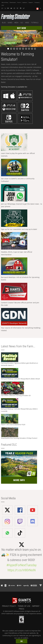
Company (37, 2)
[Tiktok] (24, 8)
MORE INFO (19, 480)
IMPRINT (36, 606)
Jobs (3, 5)
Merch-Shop (5, 2)
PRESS (21, 609)
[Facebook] (8, 8)
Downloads (13, 2)
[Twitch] (18, 8)
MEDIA (16, 23)
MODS (27, 23)
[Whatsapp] (2, 8)
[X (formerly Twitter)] (5, 8)
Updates (25, 2)
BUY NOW (21, 28)
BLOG (4, 23)
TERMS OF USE (24, 606)
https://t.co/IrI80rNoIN (22, 570)
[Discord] (21, 8)
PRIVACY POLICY (9, 606)
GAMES (10, 23)
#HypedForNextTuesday (22, 565)
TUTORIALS (35, 23)
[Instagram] (15, 8)
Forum (19, 2)
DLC (22, 23)
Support (31, 2)
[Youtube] (11, 8)
